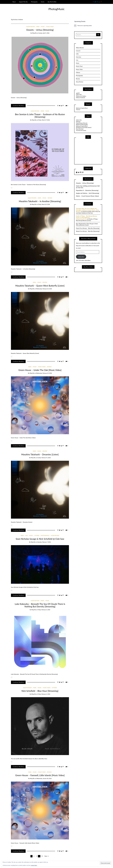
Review (50, 198)
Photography (34, 2)
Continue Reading (18, 106)
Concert (78, 51)
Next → (47, 856)
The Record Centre (81, 130)
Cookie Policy (34, 865)
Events (43, 2)
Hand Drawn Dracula (82, 123)
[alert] (88, 26)
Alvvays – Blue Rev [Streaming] (91, 228)
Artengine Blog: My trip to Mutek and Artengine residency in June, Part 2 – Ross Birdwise (87, 210)
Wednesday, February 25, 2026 (44, 289)
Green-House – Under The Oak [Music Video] (40, 370)
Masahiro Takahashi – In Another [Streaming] (40, 201)
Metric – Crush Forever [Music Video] (87, 196)
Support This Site (23, 2)
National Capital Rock (82, 108)
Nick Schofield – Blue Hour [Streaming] (40, 691)
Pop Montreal (80, 129)
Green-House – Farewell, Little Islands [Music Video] (40, 775)
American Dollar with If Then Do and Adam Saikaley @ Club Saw (88, 212)
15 (42, 856)
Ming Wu (34, 33)
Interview (79, 57)
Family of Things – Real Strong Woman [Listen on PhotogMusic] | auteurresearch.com (87, 218)
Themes (78, 110)
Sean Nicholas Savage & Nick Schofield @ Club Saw (40, 539)
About (14, 2)
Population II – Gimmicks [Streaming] (87, 190)
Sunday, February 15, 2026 (44, 458)
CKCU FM (79, 95)
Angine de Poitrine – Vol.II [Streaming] (88, 193)
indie (38, 27)
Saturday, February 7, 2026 (44, 542)
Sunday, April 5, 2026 (44, 33)
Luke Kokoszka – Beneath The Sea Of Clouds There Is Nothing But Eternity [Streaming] (40, 605)
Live (27, 536)
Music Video (50, 27)
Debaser (78, 122)
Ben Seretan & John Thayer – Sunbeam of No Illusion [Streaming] (40, 116)
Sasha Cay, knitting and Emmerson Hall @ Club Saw (88, 187)
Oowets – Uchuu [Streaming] (40, 30)
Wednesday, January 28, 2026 (44, 778)
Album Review (31, 27)
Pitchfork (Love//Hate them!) (84, 127)
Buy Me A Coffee (52, 2)
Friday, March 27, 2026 (44, 120)
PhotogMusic (56, 9)
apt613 (78, 93)
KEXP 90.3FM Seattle (82, 125)
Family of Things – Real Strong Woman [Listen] (87, 220)
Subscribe (81, 257)
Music (43, 27)
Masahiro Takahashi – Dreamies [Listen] (40, 454)
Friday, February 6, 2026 (44, 610)
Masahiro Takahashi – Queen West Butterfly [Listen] (40, 286)
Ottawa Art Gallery (81, 96)
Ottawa (37, 536)
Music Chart (79, 66)
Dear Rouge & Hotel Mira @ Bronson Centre (87, 224)
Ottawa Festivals (81, 98)
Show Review (55, 536)
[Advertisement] (89, 151)
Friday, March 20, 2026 (44, 204)
